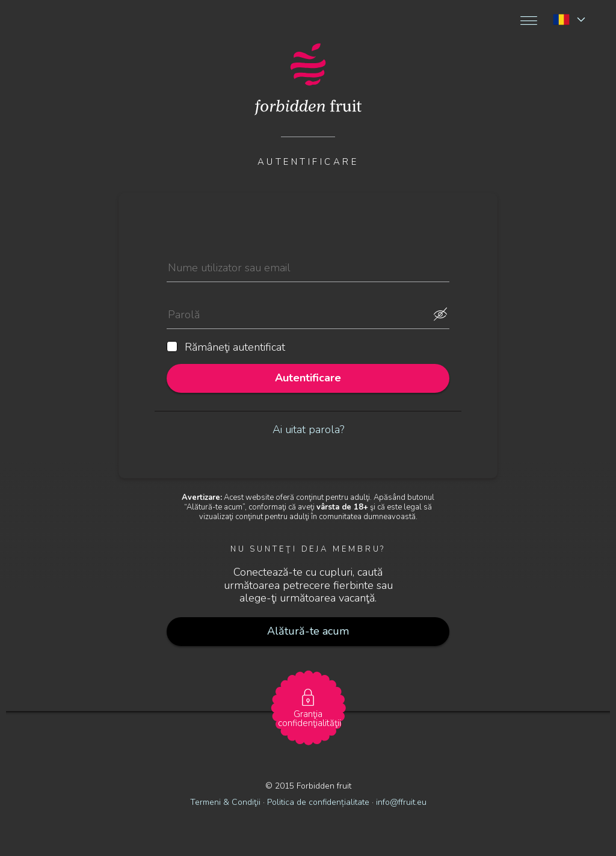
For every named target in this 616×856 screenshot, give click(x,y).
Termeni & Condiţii (225, 802)
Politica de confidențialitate (319, 802)
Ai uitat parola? (308, 430)
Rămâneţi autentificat (226, 348)
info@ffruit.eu (401, 802)
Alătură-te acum (308, 631)
